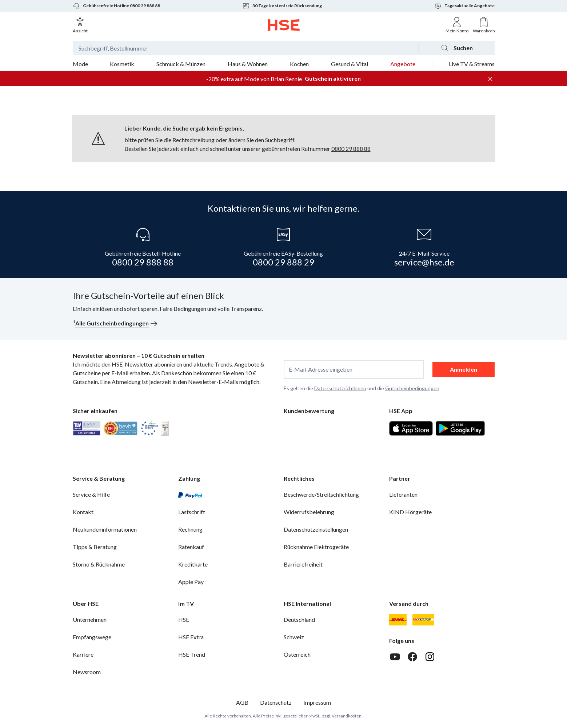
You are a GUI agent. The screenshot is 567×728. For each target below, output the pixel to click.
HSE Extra (191, 637)
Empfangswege (92, 637)
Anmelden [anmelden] (464, 369)
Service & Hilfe (91, 494)
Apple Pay (191, 582)
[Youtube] (395, 657)
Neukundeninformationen (105, 529)
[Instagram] (430, 657)
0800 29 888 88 (351, 149)
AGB (242, 702)
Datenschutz (276, 702)
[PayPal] (190, 495)
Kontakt (83, 512)
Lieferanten (403, 494)
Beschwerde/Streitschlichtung (321, 494)
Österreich (297, 654)
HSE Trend (192, 654)
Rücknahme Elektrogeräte (316, 547)
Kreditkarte (193, 564)
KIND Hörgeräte (410, 512)
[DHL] (398, 620)
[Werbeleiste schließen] (490, 79)
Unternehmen (90, 619)
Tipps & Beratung (95, 547)
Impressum (317, 702)
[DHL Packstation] (424, 620)
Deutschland (299, 619)
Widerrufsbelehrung (309, 512)
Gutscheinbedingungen (412, 388)
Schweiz (294, 637)
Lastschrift (192, 512)
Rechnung (190, 529)
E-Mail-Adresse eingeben (321, 369)
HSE (184, 619)
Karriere (83, 654)
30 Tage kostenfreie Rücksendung (282, 6)
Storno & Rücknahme (99, 564)
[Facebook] (412, 657)
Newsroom (87, 672)
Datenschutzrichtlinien (340, 388)
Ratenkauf (191, 547)
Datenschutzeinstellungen (316, 529)
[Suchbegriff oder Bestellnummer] (245, 48)
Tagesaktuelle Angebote (464, 6)
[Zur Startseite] (283, 25)
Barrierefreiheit (303, 564)
